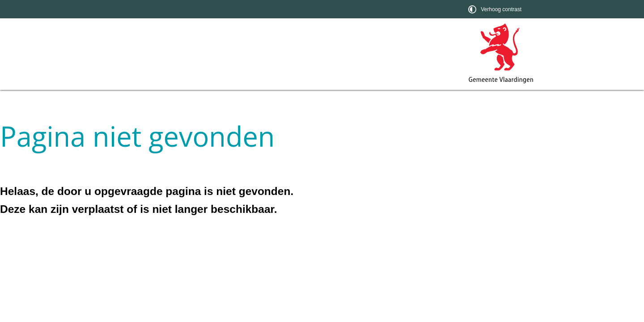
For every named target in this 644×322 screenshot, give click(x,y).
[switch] (496, 9)
